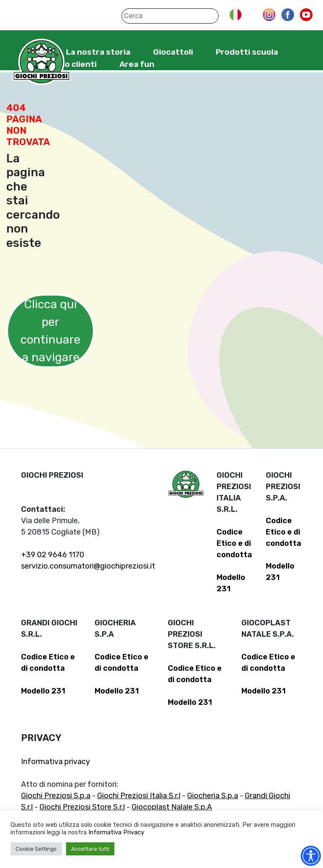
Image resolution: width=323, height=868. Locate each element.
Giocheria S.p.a (213, 796)
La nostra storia (98, 52)
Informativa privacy (56, 762)
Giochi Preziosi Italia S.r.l (139, 796)
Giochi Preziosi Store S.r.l (82, 807)
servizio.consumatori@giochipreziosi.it (88, 566)
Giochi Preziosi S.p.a (56, 796)
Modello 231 (43, 691)
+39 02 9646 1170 (53, 555)
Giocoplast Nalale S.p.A (172, 807)
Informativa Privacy (116, 832)
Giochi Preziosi (41, 62)
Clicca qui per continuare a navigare (50, 331)
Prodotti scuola (247, 52)
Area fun (137, 64)
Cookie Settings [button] (36, 849)
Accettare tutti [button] (90, 849)
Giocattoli (173, 52)
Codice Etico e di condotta (234, 543)
